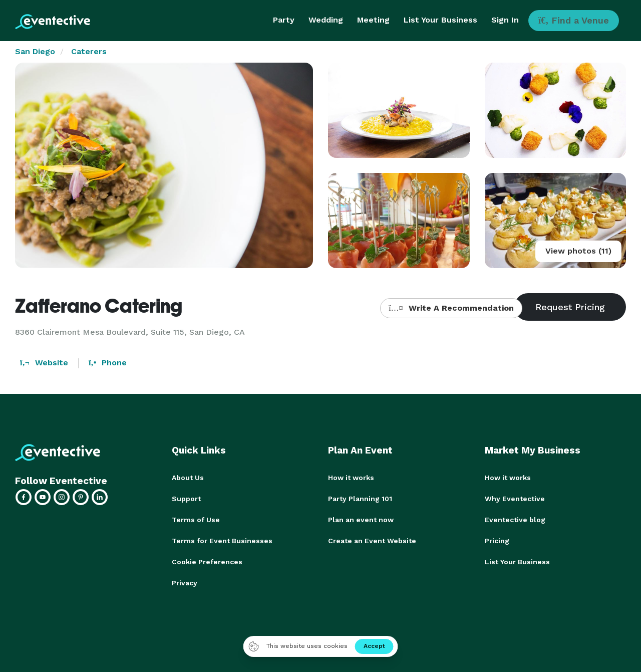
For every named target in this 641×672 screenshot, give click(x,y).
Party (284, 20)
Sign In (505, 20)
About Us (188, 478)
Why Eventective (515, 499)
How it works (351, 478)
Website (44, 363)
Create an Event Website (372, 541)
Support (186, 499)
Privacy (185, 583)
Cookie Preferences (207, 562)
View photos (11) (578, 251)
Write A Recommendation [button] (451, 308)
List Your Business (440, 20)
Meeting (373, 20)
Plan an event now (361, 520)
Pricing (497, 541)
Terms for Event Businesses (222, 541)
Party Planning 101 (360, 499)
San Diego (35, 51)
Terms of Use (196, 520)
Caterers (89, 51)
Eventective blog (515, 520)
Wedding (326, 20)
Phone (108, 363)
